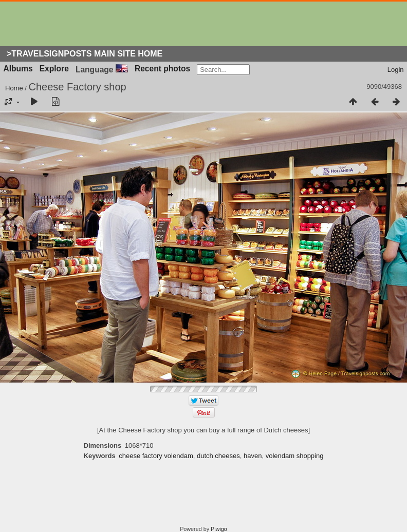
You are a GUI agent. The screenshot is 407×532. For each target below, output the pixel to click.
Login (396, 70)
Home (14, 88)
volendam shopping (295, 456)
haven (253, 456)
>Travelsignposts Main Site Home (85, 54)
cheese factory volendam (156, 456)
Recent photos (162, 69)
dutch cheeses (218, 456)
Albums (18, 69)
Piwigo (219, 529)
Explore (54, 69)
